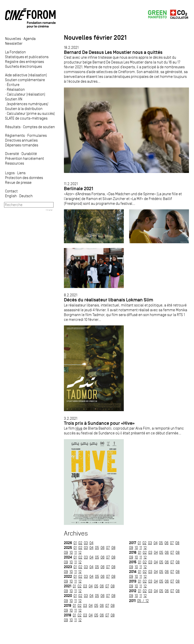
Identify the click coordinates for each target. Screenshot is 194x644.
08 (113, 548)
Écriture (13, 85)
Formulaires (37, 135)
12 (80, 552)
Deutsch (26, 196)
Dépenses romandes (22, 145)
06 (103, 548)
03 (86, 543)
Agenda (30, 39)
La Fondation (15, 52)
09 (66, 552)
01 (75, 543)
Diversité (12, 154)
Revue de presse (18, 182)
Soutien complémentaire (25, 80)
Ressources (15, 163)
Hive (79, 428)
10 (71, 552)
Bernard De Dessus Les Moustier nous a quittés (113, 52)
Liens (21, 173)
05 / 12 (143, 601)
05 (97, 548)
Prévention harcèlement (25, 158)
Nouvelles (13, 39)
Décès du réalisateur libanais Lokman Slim (108, 300)
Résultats (13, 127)
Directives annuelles (21, 140)
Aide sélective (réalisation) (26, 75)
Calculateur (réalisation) (26, 94)
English (11, 196)
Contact (11, 191)
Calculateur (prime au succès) (31, 113)
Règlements (15, 135)
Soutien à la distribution (24, 109)
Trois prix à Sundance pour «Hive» (99, 423)
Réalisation (16, 89)
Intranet (49, 210)
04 (91, 543)
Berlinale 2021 (79, 188)
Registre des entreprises (25, 62)
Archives (76, 533)
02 (80, 543)
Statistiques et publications (27, 57)
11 (76, 552)
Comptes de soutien (39, 127)
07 (108, 548)
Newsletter (14, 43)
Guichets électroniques (23, 66)
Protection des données (24, 178)
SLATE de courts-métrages (26, 118)
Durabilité (29, 154)
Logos (10, 173)
